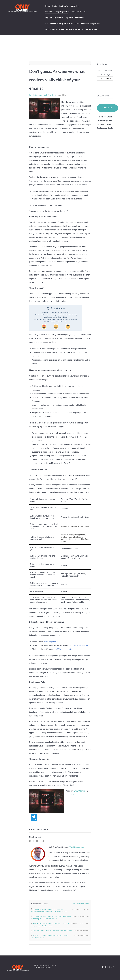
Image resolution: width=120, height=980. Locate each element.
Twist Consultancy (77, 847)
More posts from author (81, 904)
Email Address (103, 96)
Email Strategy (36, 95)
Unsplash (70, 795)
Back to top (108, 967)
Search (109, 78)
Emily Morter (79, 791)
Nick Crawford (50, 95)
